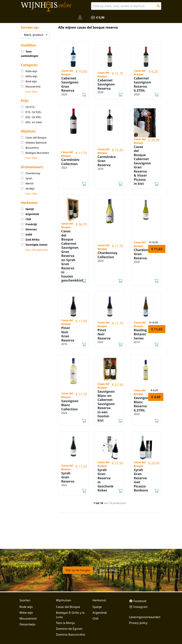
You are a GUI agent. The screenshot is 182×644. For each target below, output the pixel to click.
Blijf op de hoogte (78, 570)
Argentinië (100, 613)
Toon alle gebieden (37, 250)
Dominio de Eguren (69, 629)
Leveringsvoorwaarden (145, 617)
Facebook (138, 601)
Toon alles (31, 92)
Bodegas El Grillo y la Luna (70, 615)
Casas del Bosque (68, 607)
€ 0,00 (97, 17)
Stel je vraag (108, 570)
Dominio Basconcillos (71, 635)
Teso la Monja (65, 623)
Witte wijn (26, 613)
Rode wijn (26, 607)
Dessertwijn (28, 624)
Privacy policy (138, 623)
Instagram (138, 607)
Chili (95, 618)
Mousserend (28, 618)
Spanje (97, 607)
